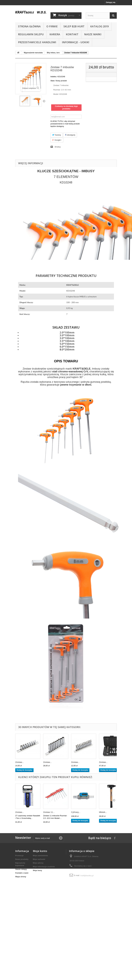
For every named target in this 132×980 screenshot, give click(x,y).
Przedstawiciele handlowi (37, 42)
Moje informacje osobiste (44, 867)
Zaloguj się (111, 2)
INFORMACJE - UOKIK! (76, 42)
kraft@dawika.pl (87, 875)
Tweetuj (57, 135)
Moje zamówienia (40, 856)
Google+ (57, 140)
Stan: (53, 81)
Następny (44, 101)
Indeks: (54, 77)
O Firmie (52, 26)
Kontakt (72, 34)
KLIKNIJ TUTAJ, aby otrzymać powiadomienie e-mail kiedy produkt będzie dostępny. (65, 124)
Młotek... (103, 812)
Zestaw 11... (49, 812)
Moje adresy (38, 863)
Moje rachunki (39, 859)
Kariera (55, 34)
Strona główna (29, 26)
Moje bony (37, 870)
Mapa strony (21, 877)
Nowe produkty (22, 859)
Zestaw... (19, 762)
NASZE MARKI (93, 34)
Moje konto (40, 851)
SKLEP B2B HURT (74, 26)
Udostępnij (70, 135)
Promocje (19, 856)
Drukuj (58, 147)
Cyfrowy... (76, 812)
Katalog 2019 (99, 26)
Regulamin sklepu (31, 34)
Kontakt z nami (22, 873)
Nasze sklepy (21, 869)
